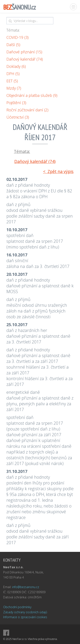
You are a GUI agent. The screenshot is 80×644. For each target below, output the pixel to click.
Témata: (13, 30)
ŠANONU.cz (19, 7)
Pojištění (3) (16, 103)
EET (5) (12, 81)
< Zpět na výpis (58, 171)
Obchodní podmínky (17, 607)
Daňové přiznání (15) (24, 52)
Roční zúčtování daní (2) (27, 110)
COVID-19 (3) (17, 37)
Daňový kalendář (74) (25, 59)
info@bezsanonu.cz (26, 587)
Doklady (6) (16, 66)
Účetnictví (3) (18, 117)
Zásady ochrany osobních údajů (25, 612)
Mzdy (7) (14, 88)
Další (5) (13, 45)
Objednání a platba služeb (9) (32, 95)
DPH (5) (13, 74)
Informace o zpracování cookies (25, 617)
